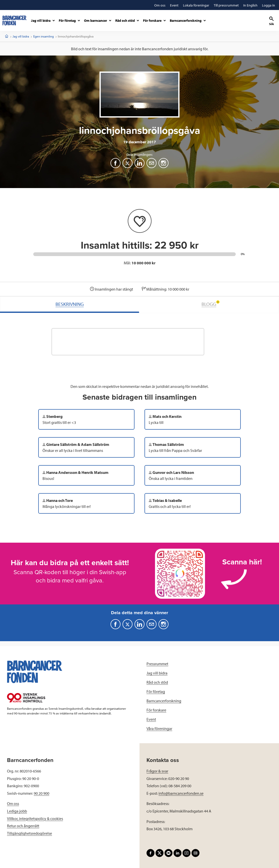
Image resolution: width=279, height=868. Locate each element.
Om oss (13, 803)
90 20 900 (41, 793)
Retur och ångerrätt (23, 826)
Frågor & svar (157, 771)
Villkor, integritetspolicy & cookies (35, 818)
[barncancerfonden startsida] (14, 21)
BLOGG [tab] (210, 304)
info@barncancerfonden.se (181, 793)
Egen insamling (43, 36)
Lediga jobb (17, 811)
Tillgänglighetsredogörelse (29, 833)
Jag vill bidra (21, 36)
